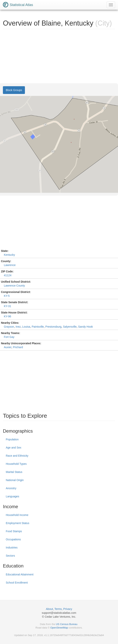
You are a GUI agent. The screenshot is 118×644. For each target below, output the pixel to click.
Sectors (10, 556)
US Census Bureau (67, 624)
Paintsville (38, 327)
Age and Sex (14, 448)
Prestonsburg (53, 327)
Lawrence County (14, 286)
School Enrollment (17, 583)
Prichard (18, 347)
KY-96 (8, 316)
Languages (12, 496)
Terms (58, 609)
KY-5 (7, 296)
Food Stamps (14, 531)
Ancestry (11, 488)
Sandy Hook (85, 327)
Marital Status (14, 472)
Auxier (8, 347)
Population (12, 439)
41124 (8, 275)
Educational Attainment (20, 574)
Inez (18, 327)
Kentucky (9, 255)
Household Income (17, 515)
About (50, 609)
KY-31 (8, 306)
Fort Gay (9, 337)
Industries (12, 548)
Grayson (9, 327)
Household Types (16, 464)
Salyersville (70, 327)
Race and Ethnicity (17, 456)
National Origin (15, 480)
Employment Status (17, 523)
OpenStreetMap (59, 628)
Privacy (68, 609)
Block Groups (14, 90)
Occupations (13, 539)
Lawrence (10, 265)
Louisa (26, 327)
